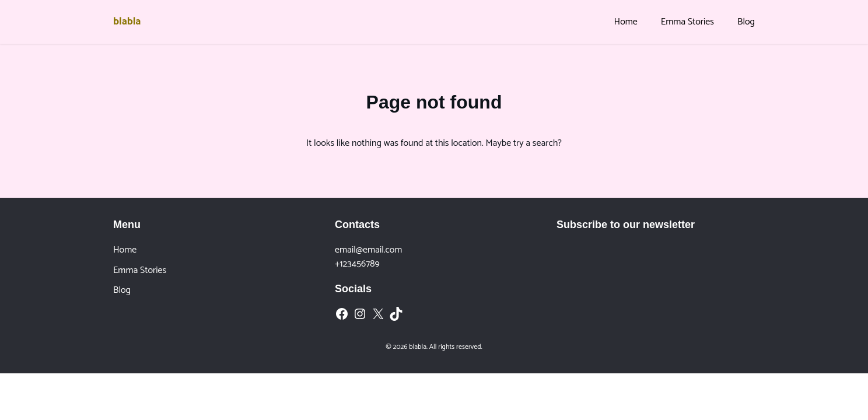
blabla (127, 22)
